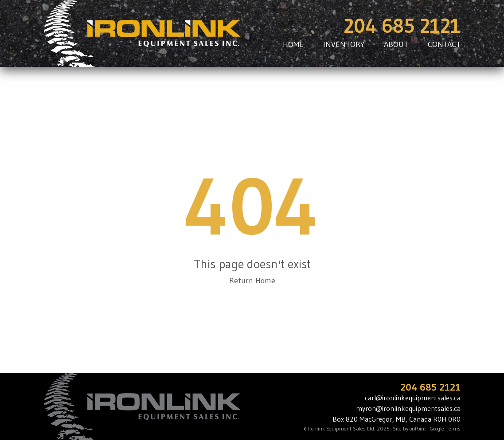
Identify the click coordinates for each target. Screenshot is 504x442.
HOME (293, 44)
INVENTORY (344, 44)
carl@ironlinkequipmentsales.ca (413, 398)
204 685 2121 (402, 26)
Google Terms (445, 428)
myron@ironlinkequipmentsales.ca (408, 408)
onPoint (418, 428)
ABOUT (396, 44)
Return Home (252, 281)
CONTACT (444, 44)
